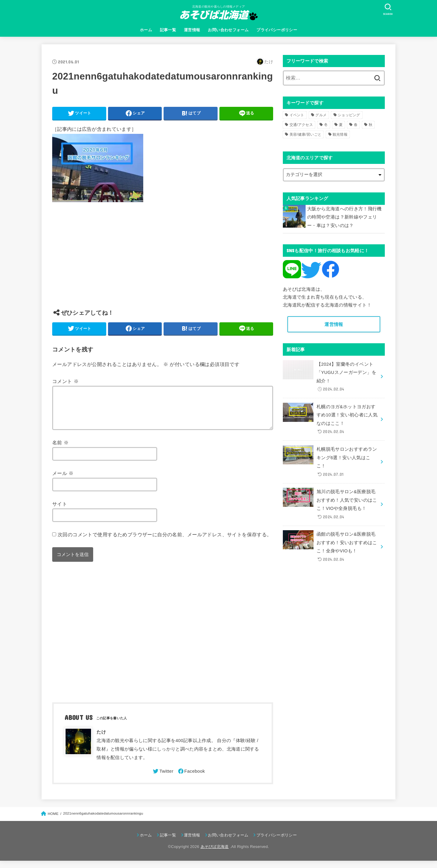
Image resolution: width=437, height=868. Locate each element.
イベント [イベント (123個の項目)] (297, 115)
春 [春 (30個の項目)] (356, 125)
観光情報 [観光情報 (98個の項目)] (340, 134)
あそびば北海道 (215, 854)
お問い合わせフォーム (228, 30)
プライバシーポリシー (277, 30)
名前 (60, 450)
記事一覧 (168, 30)
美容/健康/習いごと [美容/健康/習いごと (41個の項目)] (306, 134)
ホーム (146, 30)
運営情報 (192, 30)
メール (63, 480)
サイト (60, 511)
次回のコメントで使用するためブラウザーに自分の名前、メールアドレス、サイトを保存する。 (165, 542)
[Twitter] (163, 778)
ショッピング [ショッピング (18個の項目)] (349, 115)
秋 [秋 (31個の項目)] (371, 125)
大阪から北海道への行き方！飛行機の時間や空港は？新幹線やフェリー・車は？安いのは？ (344, 217)
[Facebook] (191, 778)
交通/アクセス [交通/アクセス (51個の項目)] (301, 125)
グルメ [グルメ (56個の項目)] (321, 115)
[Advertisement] (163, 260)
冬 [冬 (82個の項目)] (326, 125)
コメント (65, 381)
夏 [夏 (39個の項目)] (341, 125)
